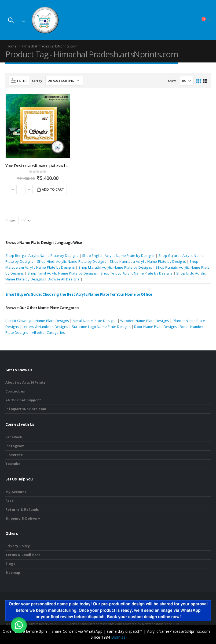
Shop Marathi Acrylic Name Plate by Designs (115, 267)
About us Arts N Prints (25, 382)
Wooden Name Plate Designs (145, 321)
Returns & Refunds (22, 510)
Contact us (15, 391)
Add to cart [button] (53, 189)
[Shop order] (64, 81)
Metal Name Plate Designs (95, 321)
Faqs (10, 501)
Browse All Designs (64, 279)
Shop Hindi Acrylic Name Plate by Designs (72, 261)
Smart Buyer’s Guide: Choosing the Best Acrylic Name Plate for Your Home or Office (79, 294)
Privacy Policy (18, 546)
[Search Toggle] (11, 20)
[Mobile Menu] (23, 20)
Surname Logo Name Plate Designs (101, 327)
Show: (172, 81)
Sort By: (37, 81)
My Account (16, 492)
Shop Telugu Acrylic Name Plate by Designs (137, 273)
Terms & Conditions (23, 555)
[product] (38, 126)
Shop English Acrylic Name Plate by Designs (118, 256)
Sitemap (13, 573)
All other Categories (48, 332)
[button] (19, 625)
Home (12, 46)
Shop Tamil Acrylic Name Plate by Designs (62, 273)
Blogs (10, 564)
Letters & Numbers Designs (46, 327)
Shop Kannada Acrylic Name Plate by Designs (148, 261)
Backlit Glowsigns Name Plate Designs (37, 321)
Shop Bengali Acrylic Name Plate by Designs (42, 256)
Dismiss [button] (118, 637)
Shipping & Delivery (23, 518)
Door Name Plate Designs (156, 327)
